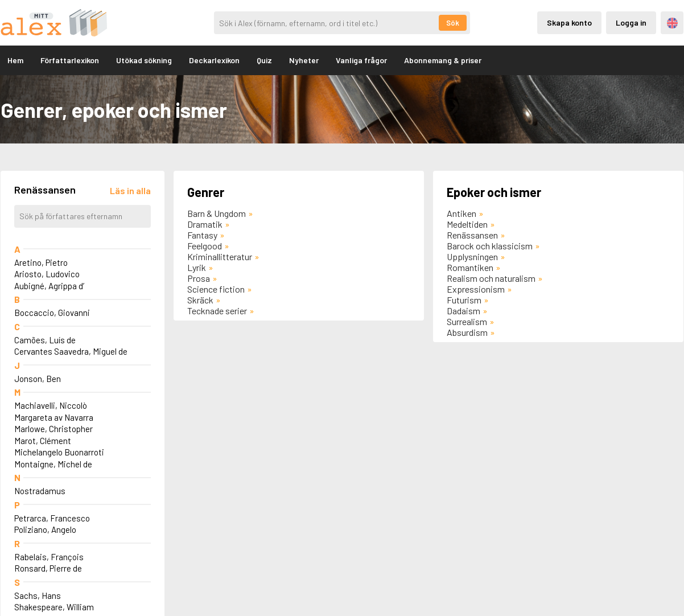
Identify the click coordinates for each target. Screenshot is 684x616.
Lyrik (197, 267)
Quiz (264, 60)
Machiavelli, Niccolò (51, 405)
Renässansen (472, 235)
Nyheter (304, 60)
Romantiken (470, 267)
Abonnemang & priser (443, 60)
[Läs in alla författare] (130, 190)
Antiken (462, 213)
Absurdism (467, 332)
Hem (15, 60)
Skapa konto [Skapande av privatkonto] (569, 22)
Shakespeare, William (54, 607)
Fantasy (202, 235)
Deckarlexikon (214, 60)
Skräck (200, 300)
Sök (453, 23)
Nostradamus (40, 491)
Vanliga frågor (361, 60)
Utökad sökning (144, 60)
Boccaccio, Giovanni (52, 313)
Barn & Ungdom (217, 213)
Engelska (672, 23)
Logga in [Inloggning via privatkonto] (631, 22)
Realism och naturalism (491, 278)
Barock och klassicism (490, 246)
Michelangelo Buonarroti (59, 452)
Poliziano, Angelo (45, 529)
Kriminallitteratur (220, 256)
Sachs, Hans (38, 596)
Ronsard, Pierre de (48, 568)
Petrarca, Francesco (52, 518)
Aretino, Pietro (41, 262)
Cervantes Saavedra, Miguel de (71, 351)
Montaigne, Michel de (53, 464)
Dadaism (463, 311)
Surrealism (467, 321)
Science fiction (216, 289)
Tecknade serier (217, 311)
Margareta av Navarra (54, 417)
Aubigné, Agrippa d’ (49, 286)
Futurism (464, 300)
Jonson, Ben (38, 379)
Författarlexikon (70, 60)
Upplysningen (472, 256)
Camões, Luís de (45, 340)
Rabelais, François (49, 557)
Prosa (199, 278)
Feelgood (205, 246)
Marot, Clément (43, 441)
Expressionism (476, 289)
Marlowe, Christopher (53, 429)
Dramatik (205, 224)
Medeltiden (467, 224)
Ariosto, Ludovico (47, 274)
